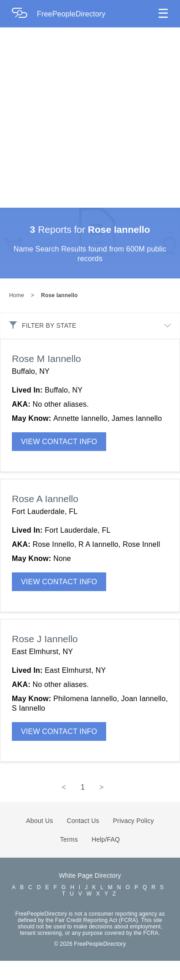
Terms (69, 839)
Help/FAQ (106, 839)
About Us (39, 821)
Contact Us (83, 821)
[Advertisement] (85, 118)
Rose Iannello (59, 295)
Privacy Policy (134, 821)
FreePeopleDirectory (71, 14)
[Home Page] (24, 14)
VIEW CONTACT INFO (59, 442)
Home (17, 295)
